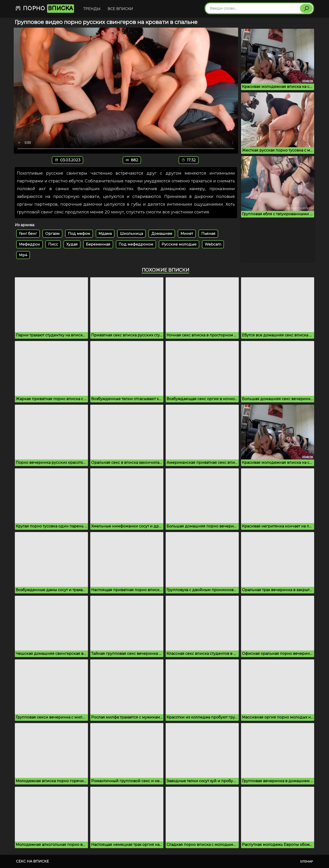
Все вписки (120, 9)
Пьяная (208, 234)
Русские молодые (179, 244)
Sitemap (306, 861)
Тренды (92, 9)
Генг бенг (28, 234)
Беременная (98, 244)
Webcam (213, 244)
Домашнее (162, 234)
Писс (53, 244)
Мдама (105, 234)
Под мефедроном (136, 244)
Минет (187, 234)
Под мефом (79, 234)
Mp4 (23, 255)
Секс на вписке (32, 861)
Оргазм (52, 234)
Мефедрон (29, 244)
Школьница (131, 234)
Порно (45, 9)
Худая (72, 244)
